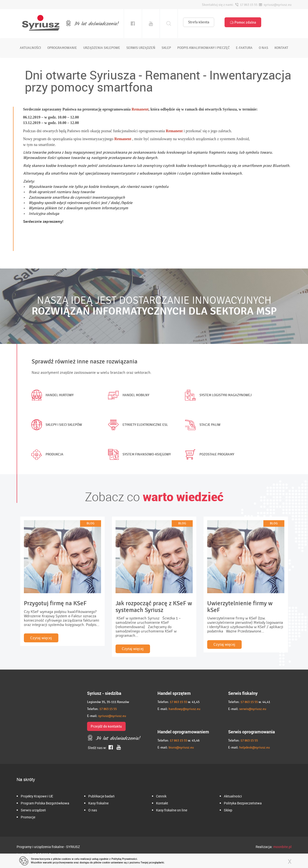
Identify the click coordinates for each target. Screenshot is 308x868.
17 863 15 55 (108, 709)
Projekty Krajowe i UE (37, 796)
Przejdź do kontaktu (106, 726)
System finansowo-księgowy (138, 454)
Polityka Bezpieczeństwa (243, 803)
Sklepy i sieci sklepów (56, 425)
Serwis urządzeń (33, 810)
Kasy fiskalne (98, 803)
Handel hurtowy (51, 395)
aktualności (30, 48)
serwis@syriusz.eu (253, 709)
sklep (166, 48)
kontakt (281, 48)
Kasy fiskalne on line (172, 810)
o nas (264, 48)
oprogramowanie (62, 48)
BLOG (90, 523)
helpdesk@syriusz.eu (255, 747)
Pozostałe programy (209, 454)
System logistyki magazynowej (217, 395)
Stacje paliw (202, 425)
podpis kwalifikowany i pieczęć (203, 48)
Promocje (28, 817)
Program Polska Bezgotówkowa (45, 803)
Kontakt (162, 803)
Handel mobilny (128, 395)
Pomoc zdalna (243, 22)
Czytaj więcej (41, 638)
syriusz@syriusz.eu (112, 716)
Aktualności (233, 796)
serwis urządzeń (141, 48)
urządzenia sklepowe (102, 48)
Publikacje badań (101, 796)
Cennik (161, 796)
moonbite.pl (282, 847)
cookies (66, 859)
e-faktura (244, 48)
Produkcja (46, 454)
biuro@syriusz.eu (181, 747)
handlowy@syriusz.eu (185, 709)
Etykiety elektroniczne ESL (137, 425)
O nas (93, 810)
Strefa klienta (199, 22)
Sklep (228, 810)
